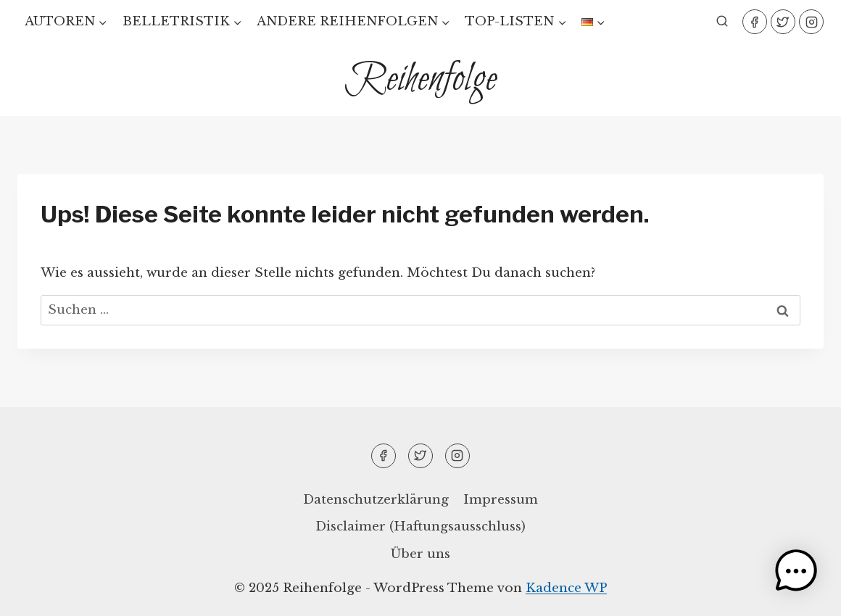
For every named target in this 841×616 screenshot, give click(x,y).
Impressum (501, 500)
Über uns (420, 554)
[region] (188, 494)
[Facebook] (755, 22)
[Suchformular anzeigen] (722, 22)
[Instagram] (811, 22)
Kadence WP (566, 588)
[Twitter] (783, 22)
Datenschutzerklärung (376, 500)
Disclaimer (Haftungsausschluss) (420, 526)
